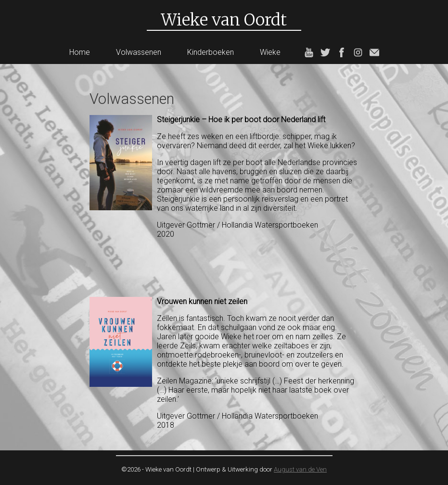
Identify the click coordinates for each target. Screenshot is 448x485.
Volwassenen (139, 52)
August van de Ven (300, 469)
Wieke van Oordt (224, 20)
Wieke (270, 52)
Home (80, 52)
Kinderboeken (211, 52)
